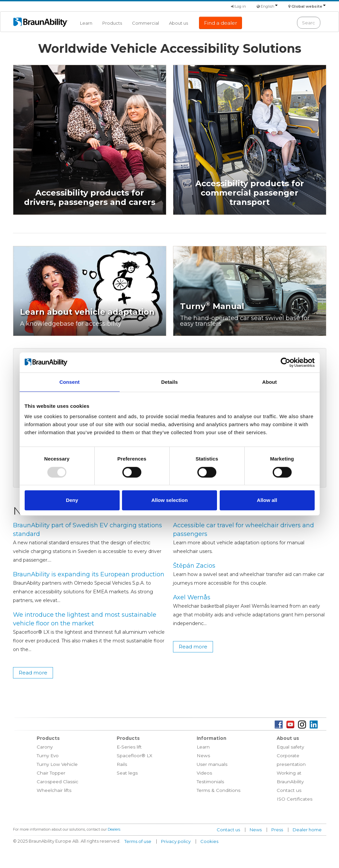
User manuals (212, 764)
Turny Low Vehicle (57, 764)
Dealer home (307, 830)
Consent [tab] (69, 382)
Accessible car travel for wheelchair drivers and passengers (243, 530)
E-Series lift (129, 747)
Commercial (145, 23)
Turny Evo (48, 756)
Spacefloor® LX (134, 756)
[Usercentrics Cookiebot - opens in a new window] (285, 362)
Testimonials (210, 782)
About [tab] (270, 382)
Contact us (289, 790)
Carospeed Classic (57, 782)
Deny (72, 500)
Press (277, 830)
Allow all (267, 500)
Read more (33, 673)
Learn (86, 23)
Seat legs (127, 773)
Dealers (114, 829)
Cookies (209, 841)
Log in (238, 6)
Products (112, 23)
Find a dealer (220, 23)
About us (178, 23)
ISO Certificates (294, 799)
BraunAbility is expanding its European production (89, 574)
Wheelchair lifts (54, 790)
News (203, 756)
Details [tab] (170, 382)
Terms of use (138, 841)
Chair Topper (51, 773)
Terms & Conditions (218, 790)
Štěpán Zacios (194, 566)
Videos (204, 773)
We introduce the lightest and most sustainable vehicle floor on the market (85, 619)
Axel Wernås (192, 597)
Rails (122, 764)
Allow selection (169, 500)
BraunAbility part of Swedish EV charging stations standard (87, 530)
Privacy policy (176, 841)
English (269, 6)
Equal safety (290, 747)
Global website (308, 6)
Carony (45, 747)
